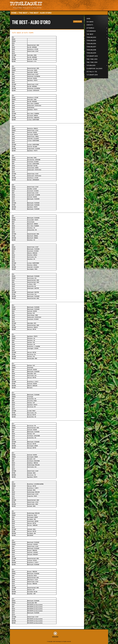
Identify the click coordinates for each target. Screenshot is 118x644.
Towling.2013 (97, 37)
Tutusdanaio (97, 31)
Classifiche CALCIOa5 (94, 69)
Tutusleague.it (26, 4)
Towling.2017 (91, 47)
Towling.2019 (91, 53)
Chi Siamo (90, 22)
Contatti (90, 25)
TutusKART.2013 (92, 56)
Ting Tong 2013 (92, 59)
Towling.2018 (91, 50)
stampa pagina (78, 21)
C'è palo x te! (92, 72)
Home (14, 13)
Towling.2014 (91, 40)
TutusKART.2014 (92, 75)
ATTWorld (97, 28)
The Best (23, 13)
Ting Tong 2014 (92, 62)
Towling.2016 (91, 44)
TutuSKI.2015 (97, 65)
